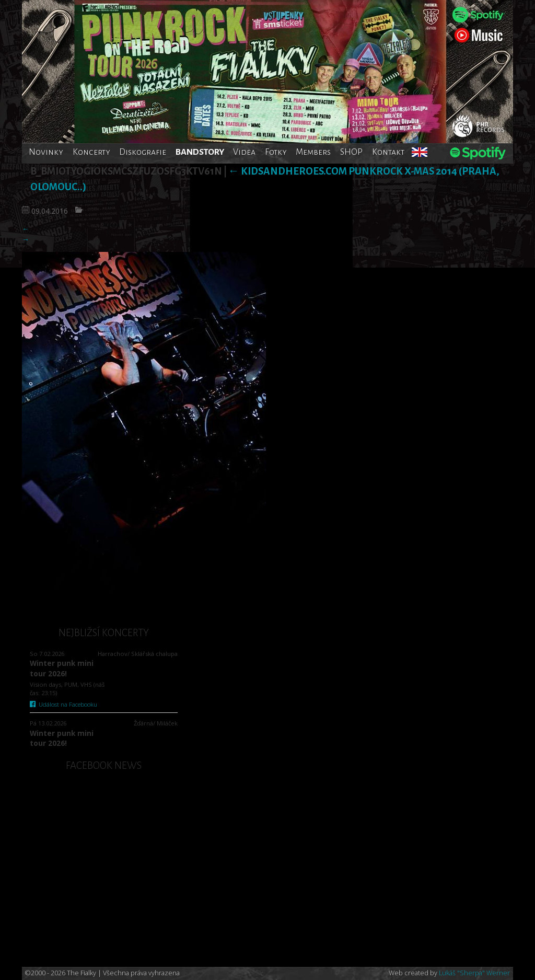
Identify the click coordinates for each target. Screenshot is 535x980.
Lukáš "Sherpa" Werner (474, 973)
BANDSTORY (200, 152)
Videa (244, 152)
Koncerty (91, 152)
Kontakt (388, 152)
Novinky (46, 152)
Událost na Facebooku (63, 704)
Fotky (276, 152)
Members (313, 152)
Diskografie (143, 152)
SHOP (351, 152)
